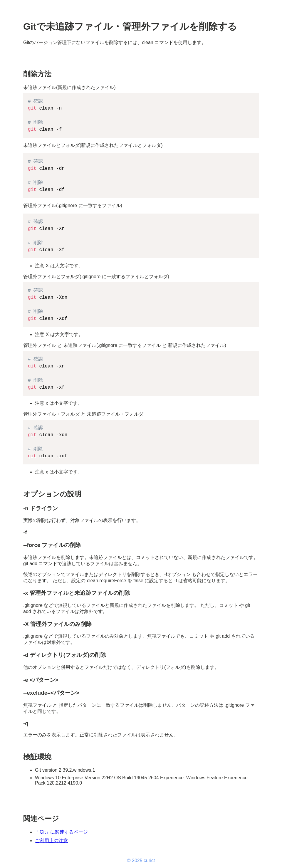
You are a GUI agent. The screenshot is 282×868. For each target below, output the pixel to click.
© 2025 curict (141, 861)
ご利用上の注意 (51, 841)
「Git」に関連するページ (61, 832)
